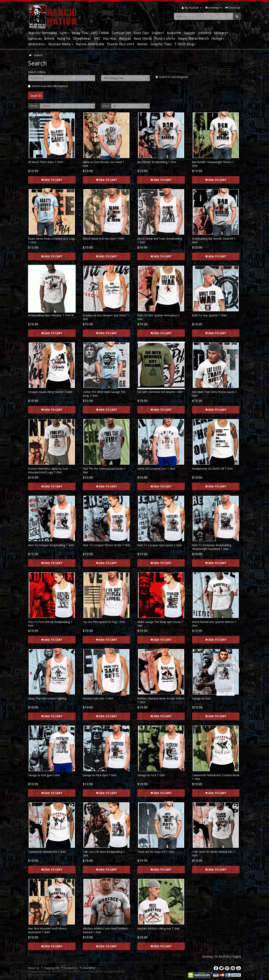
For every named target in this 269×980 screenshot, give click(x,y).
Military (221, 33)
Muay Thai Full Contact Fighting (47, 698)
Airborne (174, 33)
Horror (218, 38)
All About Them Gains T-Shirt (45, 162)
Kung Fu (64, 38)
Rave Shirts (143, 38)
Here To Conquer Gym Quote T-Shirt (160, 545)
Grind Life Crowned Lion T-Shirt (156, 469)
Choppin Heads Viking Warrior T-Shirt (50, 392)
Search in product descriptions (48, 86)
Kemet (142, 44)
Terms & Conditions (114, 971)
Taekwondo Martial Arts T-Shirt (47, 852)
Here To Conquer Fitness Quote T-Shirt (106, 545)
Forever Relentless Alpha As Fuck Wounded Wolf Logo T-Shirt (48, 470)
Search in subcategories (172, 77)
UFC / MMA (100, 33)
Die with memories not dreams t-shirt (160, 392)
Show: (106, 106)
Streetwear (82, 38)
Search (38, 55)
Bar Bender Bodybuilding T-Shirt (157, 162)
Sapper (190, 33)
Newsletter (89, 968)
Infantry (205, 33)
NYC (97, 38)
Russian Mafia (61, 44)
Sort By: (34, 106)
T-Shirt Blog (185, 44)
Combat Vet (121, 33)
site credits (34, 975)
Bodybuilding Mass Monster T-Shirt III (51, 315)
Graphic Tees (161, 44)
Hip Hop (110, 38)
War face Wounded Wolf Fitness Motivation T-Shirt (47, 930)
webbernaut (48, 975)
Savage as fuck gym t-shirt (44, 775)
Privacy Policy (95, 971)
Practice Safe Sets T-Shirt (98, 698)
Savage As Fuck (201, 698)
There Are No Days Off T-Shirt (156, 852)
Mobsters (37, 44)
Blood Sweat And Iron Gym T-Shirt (104, 239)
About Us (34, 968)
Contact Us (71, 968)
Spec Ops (141, 33)
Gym (64, 33)
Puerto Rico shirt (121, 44)
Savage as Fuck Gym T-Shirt (100, 775)
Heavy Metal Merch (193, 38)
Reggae (125, 38)
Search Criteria (37, 72)
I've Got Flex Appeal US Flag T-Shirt (104, 622)
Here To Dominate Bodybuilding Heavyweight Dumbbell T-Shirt (212, 547)
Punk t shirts (165, 38)
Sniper (158, 33)
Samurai (35, 38)
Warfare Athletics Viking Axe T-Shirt (159, 928)
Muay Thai (80, 33)
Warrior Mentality (43, 33)
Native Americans (90, 44)
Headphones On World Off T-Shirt (212, 469)
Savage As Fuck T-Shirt (151, 775)
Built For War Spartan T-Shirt (209, 315)
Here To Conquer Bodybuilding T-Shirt (51, 545)
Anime (49, 38)
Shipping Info (52, 968)
